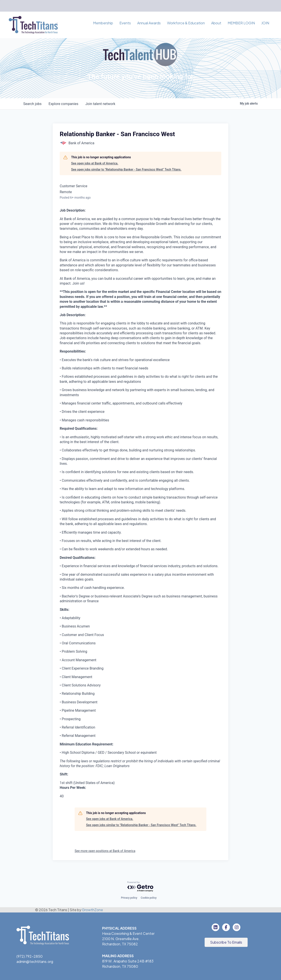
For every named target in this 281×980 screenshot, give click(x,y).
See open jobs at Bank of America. (95, 163)
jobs (32, 104)
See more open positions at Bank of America (105, 851)
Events (125, 23)
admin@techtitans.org (35, 961)
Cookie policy (149, 898)
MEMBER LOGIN (241, 23)
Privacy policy (129, 898)
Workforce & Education (186, 23)
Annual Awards (149, 23)
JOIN (265, 23)
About (216, 23)
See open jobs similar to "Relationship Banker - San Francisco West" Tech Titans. (126, 169)
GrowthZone (92, 910)
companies (63, 104)
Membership (103, 23)
